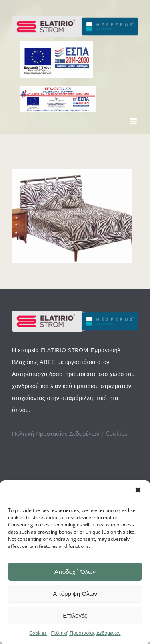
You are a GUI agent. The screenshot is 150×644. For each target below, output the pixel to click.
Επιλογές (75, 615)
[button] (138, 490)
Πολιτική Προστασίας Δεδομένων (86, 633)
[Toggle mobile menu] (134, 121)
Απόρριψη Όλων (75, 594)
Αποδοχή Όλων (75, 572)
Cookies (38, 633)
